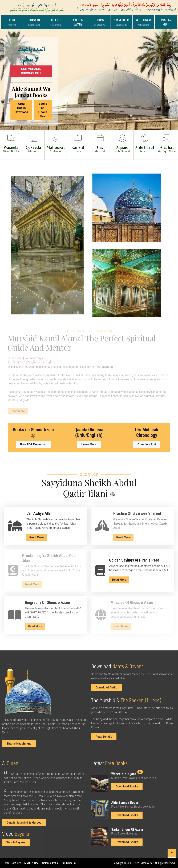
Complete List (147, 444)
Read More (37, 537)
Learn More (89, 444)
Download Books (127, 786)
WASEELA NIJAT (166, 22)
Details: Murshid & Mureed (24, 823)
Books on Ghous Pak (43, 110)
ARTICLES (56, 22)
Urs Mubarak (69, 863)
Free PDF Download (33, 444)
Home (12, 22)
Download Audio (106, 688)
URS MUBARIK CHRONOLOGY (31, 71)
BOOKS (100, 22)
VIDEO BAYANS (144, 22)
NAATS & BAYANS (78, 22)
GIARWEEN (34, 22)
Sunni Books (122, 22)
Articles (17, 863)
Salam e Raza (50, 863)
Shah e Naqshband (19, 744)
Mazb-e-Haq (32, 863)
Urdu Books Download (21, 108)
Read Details (104, 737)
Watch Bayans (16, 842)
